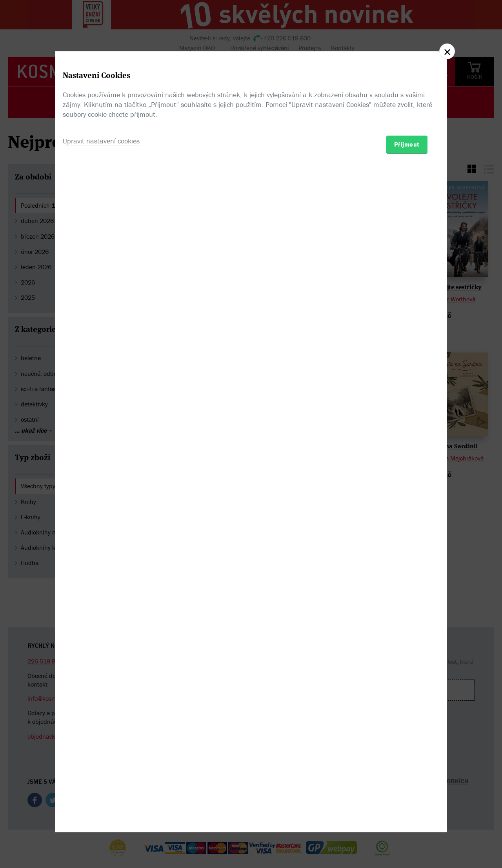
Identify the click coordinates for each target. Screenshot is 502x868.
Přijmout (407, 480)
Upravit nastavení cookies (101, 476)
